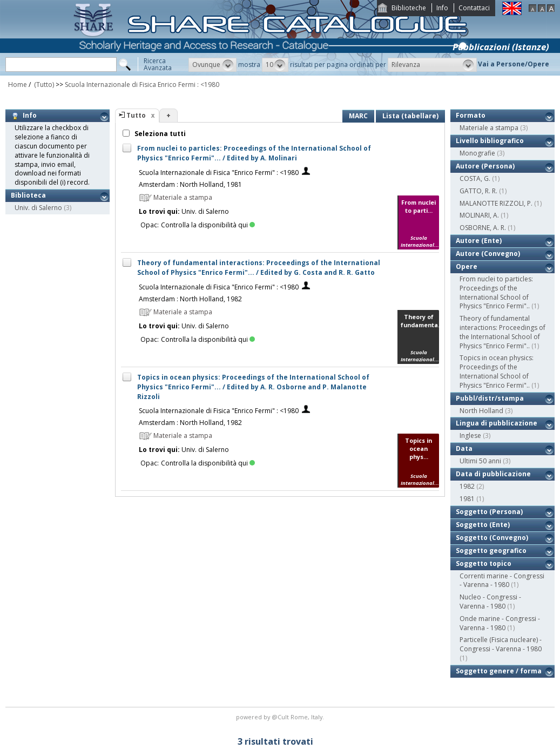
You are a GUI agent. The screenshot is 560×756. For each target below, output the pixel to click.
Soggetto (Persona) (489, 512)
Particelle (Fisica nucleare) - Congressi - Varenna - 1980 (501, 644)
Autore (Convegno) (488, 254)
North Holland (481, 411)
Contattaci (474, 8)
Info (442, 8)
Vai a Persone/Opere (514, 64)
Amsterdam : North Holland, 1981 (190, 184)
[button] (212, 65)
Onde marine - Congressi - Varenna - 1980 (500, 623)
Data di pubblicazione (493, 474)
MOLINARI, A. (479, 215)
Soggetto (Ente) (483, 525)
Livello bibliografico (490, 141)
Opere (467, 266)
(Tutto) (43, 85)
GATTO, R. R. (478, 191)
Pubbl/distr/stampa (490, 398)
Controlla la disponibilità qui (208, 225)
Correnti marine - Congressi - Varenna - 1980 (502, 580)
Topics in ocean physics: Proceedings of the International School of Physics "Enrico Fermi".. (497, 371)
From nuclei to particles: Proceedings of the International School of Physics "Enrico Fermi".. (496, 292)
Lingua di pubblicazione (497, 423)
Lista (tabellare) (410, 116)
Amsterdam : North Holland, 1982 (190, 299)
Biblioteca (28, 195)
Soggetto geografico (491, 551)
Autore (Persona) (485, 166)
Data (464, 448)
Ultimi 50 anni (480, 461)
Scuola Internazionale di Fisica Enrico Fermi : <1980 (142, 85)
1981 (467, 499)
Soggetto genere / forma (499, 671)
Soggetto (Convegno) (492, 538)
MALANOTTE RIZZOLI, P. (496, 203)
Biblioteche (409, 8)
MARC (358, 116)
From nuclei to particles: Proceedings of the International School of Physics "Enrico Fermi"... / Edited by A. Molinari (254, 153)
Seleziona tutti (159, 134)
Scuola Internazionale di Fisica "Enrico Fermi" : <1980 (219, 173)
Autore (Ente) (479, 241)
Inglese (470, 436)
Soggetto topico (484, 563)
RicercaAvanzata (158, 64)
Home (18, 85)
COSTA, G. (475, 178)
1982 (467, 486)
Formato (471, 115)
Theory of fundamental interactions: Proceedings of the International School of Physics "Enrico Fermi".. (502, 332)
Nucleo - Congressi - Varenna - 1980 (490, 602)
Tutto (136, 115)
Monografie (477, 153)
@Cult (281, 717)
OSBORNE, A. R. (483, 228)
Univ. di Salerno (38, 208)
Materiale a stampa (489, 128)
